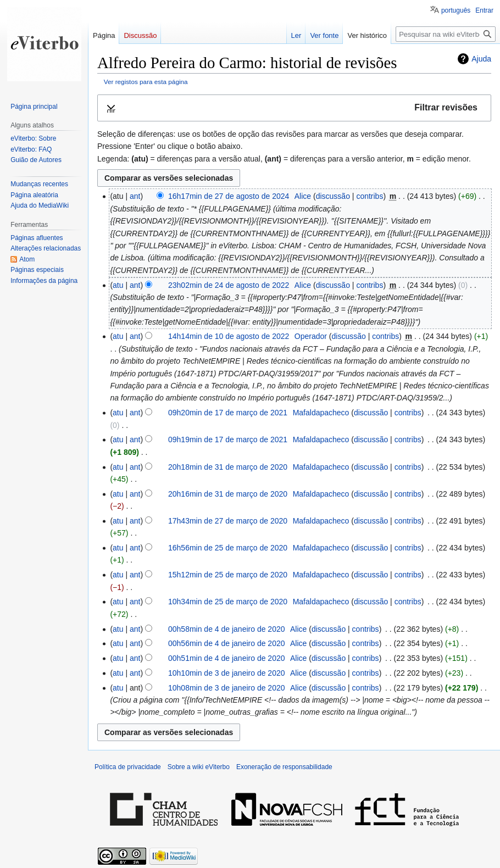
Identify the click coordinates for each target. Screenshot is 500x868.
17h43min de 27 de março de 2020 (228, 521)
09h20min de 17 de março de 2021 (228, 413)
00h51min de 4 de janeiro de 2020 (227, 658)
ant (135, 196)
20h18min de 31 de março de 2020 (228, 467)
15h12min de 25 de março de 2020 (228, 575)
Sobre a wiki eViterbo (199, 767)
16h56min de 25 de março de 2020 (228, 548)
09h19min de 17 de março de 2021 (228, 439)
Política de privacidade (128, 767)
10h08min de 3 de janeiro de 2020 (227, 688)
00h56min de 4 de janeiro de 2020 (227, 643)
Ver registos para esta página (146, 82)
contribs (370, 196)
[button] (294, 108)
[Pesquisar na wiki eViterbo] (446, 34)
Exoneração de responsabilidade (284, 767)
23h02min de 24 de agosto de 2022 (229, 285)
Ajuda (481, 59)
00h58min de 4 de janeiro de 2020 (227, 629)
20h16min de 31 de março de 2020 (228, 494)
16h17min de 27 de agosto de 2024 (229, 196)
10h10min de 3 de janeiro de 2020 (227, 673)
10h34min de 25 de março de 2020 (228, 602)
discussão (333, 196)
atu (118, 285)
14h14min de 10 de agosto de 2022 (229, 336)
